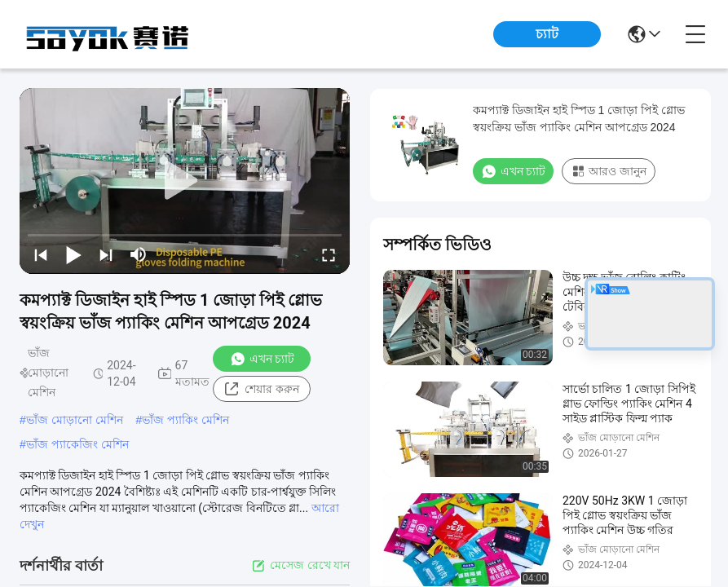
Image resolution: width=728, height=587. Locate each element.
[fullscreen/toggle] (329, 254)
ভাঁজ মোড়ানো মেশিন (75, 420)
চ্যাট (547, 34)
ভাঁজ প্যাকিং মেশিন (185, 420)
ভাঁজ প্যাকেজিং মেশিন (77, 444)
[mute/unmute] (139, 254)
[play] (185, 181)
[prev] (41, 254)
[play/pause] (73, 254)
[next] (106, 254)
